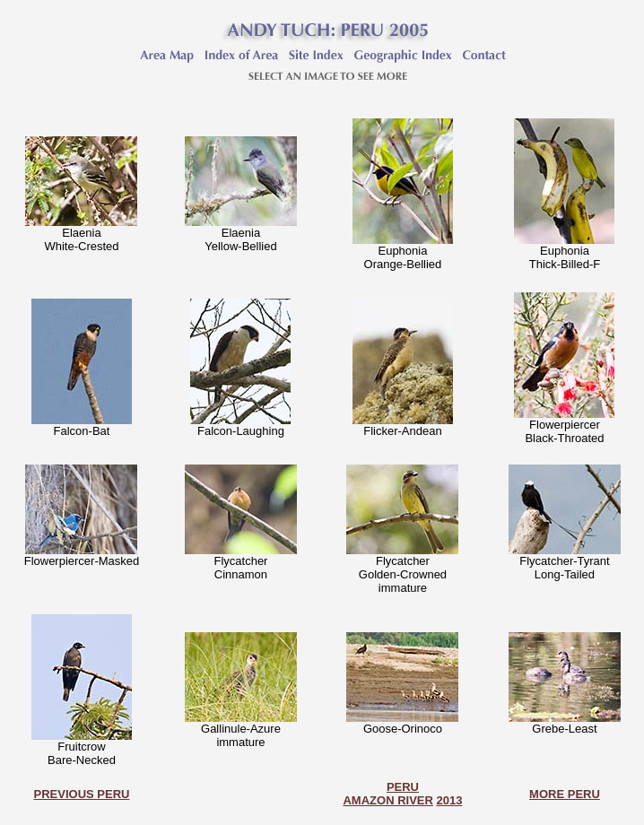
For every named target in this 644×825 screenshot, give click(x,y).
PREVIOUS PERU (82, 794)
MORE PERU (565, 794)
